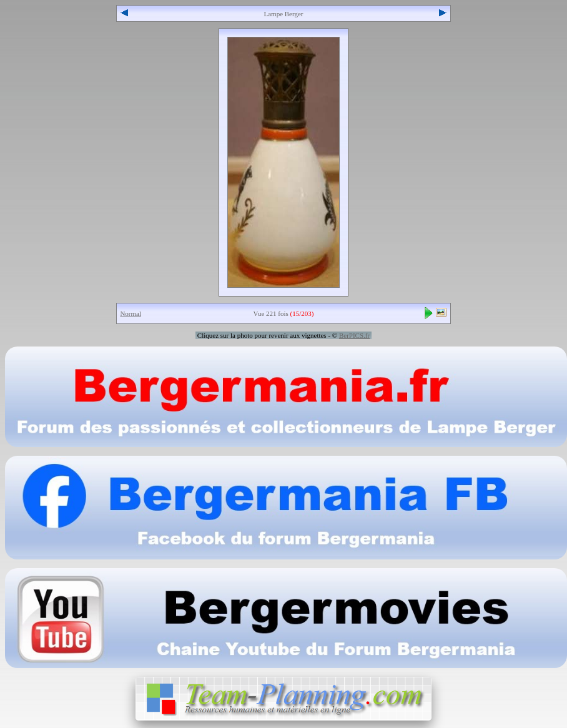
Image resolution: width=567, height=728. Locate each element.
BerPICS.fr (354, 335)
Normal (131, 313)
